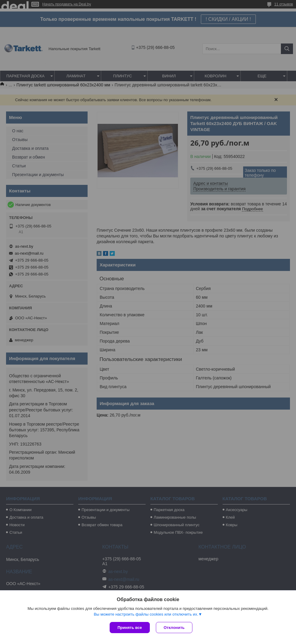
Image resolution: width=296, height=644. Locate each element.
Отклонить (174, 628)
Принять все (130, 628)
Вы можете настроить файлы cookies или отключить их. (146, 614)
